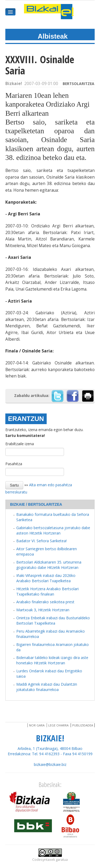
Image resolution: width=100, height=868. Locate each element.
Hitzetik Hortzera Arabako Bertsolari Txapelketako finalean (47, 591)
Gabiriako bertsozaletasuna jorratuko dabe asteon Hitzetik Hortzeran (53, 530)
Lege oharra (58, 725)
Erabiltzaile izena (20, 444)
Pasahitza (14, 464)
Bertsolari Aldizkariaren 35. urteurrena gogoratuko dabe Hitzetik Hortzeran (49, 565)
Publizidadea (83, 725)
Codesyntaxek (44, 860)
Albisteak (53, 36)
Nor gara (37, 725)
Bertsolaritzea (79, 84)
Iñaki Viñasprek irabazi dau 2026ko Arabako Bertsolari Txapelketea (46, 578)
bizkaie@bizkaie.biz (50, 764)
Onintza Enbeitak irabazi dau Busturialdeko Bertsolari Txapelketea (53, 620)
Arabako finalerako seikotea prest (45, 602)
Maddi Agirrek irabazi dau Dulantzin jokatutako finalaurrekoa (47, 687)
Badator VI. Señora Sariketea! (41, 541)
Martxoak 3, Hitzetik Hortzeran (43, 610)
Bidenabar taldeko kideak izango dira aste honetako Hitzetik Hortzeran (52, 660)
